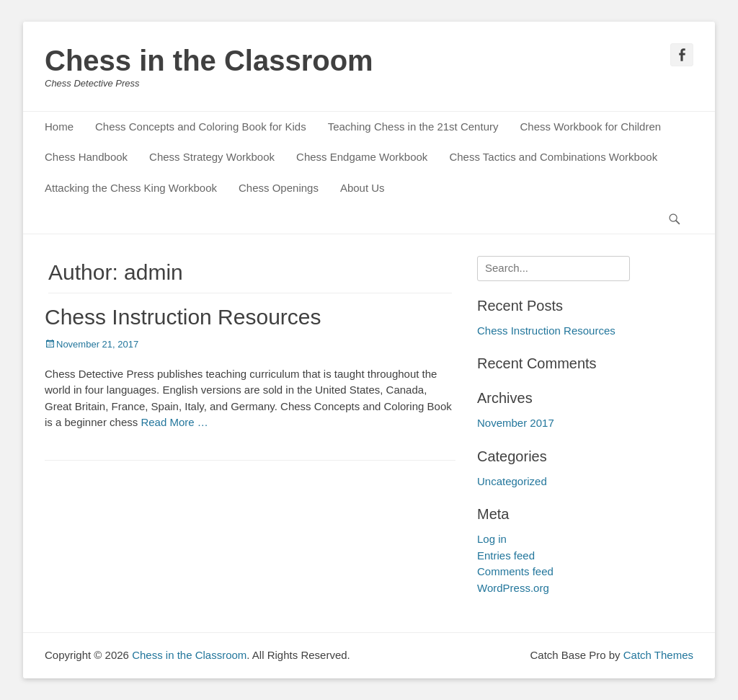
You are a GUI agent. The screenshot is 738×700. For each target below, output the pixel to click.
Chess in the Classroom (209, 61)
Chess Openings (279, 188)
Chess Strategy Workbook (212, 157)
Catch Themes (658, 655)
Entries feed (506, 555)
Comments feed (515, 571)
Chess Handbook (86, 157)
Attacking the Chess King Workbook (131, 188)
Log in (492, 539)
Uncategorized (512, 481)
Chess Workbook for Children (590, 127)
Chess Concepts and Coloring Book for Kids (201, 127)
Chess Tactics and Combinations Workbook (553, 157)
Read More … (174, 422)
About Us (363, 188)
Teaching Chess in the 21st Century (413, 127)
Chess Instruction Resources (183, 317)
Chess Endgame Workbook (362, 157)
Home (59, 127)
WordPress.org (513, 588)
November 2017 (516, 423)
